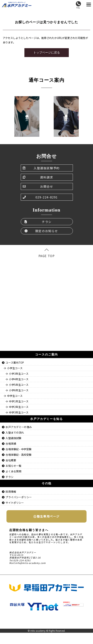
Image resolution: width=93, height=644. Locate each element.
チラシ (38, 222)
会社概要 (11, 460)
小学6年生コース (19, 390)
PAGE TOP (47, 253)
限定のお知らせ (41, 231)
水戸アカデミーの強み (19, 427)
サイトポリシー (15, 503)
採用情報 (11, 492)
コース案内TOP (15, 363)
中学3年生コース (19, 412)
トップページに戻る (47, 53)
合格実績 (11, 444)
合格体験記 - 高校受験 (18, 455)
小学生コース (15, 368)
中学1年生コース (19, 401)
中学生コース (15, 396)
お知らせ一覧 (13, 466)
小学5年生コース (19, 385)
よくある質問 (13, 471)
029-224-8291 (40, 197)
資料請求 (38, 177)
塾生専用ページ (46, 516)
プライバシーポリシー (19, 497)
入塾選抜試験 (13, 438)
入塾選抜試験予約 (41, 168)
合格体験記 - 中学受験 (18, 449)
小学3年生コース (19, 374)
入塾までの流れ (15, 432)
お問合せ (38, 186)
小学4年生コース (19, 379)
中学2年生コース (19, 407)
